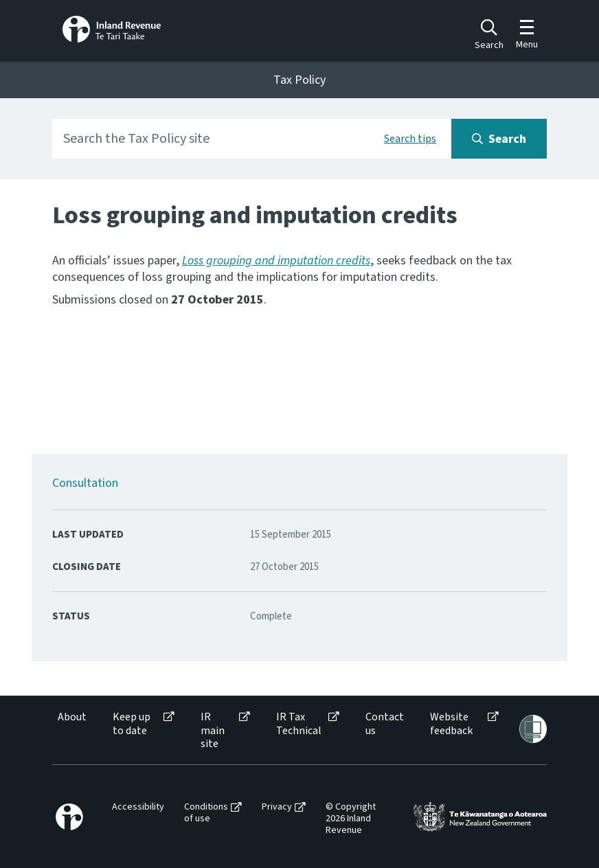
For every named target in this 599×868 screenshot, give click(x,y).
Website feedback (451, 724)
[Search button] (499, 139)
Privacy (277, 807)
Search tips (410, 139)
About (72, 717)
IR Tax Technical (299, 724)
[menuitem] (71, 731)
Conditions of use (206, 813)
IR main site (213, 731)
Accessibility (138, 807)
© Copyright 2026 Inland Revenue (351, 819)
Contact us (385, 724)
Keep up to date (132, 724)
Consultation (85, 483)
